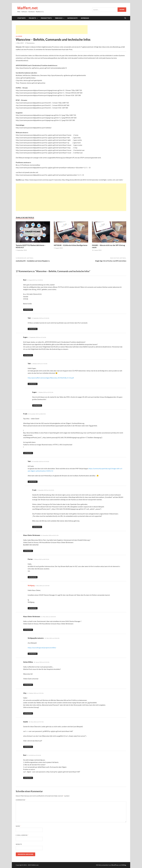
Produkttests (46, 18)
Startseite (21, 18)
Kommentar (21, 800)
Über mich (59, 18)
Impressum (85, 18)
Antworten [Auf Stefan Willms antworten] (28, 685)
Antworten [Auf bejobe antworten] (28, 747)
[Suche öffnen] (125, 18)
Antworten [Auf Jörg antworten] (28, 713)
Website (19, 844)
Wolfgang (31, 585)
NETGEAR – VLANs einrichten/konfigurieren (71, 245)
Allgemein (19, 36)
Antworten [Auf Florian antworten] (33, 577)
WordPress (115, 865)
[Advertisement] (52, 30)
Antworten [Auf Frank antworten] (28, 453)
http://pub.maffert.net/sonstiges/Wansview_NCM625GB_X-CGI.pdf (51, 378)
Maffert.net (28, 8)
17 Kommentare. (30, 43)
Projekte (32, 18)
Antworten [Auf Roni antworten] (28, 310)
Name (18, 826)
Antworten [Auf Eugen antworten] (28, 355)
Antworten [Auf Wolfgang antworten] (33, 608)
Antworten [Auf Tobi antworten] (33, 329)
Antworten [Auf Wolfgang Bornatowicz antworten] (33, 654)
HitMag (124, 865)
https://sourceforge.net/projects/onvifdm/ (42, 648)
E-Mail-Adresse (22, 835)
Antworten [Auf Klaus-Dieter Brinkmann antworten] (28, 551)
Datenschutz (72, 18)
